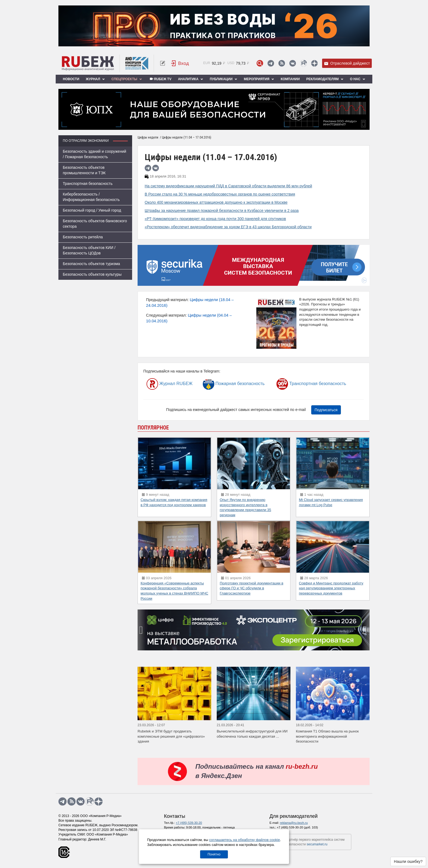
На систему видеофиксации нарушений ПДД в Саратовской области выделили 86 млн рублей (228, 186)
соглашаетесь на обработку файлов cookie (244, 840)
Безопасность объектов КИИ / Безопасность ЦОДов (89, 250)
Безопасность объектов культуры (92, 274)
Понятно (214, 854)
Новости (71, 79)
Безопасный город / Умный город (92, 210)
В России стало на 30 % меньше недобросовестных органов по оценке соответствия (220, 194)
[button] (251, 646)
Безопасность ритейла (83, 237)
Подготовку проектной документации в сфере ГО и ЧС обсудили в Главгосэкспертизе (252, 588)
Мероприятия (259, 79)
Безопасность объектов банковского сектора (95, 224)
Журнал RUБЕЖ (170, 384)
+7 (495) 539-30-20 (189, 823)
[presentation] (142, 630)
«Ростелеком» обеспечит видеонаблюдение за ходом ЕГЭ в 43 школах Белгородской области (228, 227)
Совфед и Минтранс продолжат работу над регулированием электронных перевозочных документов (331, 588)
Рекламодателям (325, 79)
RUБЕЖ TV (160, 79)
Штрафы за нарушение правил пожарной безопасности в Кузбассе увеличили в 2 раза (222, 211)
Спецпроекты (127, 79)
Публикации (223, 79)
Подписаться (326, 410)
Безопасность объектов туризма (91, 264)
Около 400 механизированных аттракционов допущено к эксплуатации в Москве (216, 202)
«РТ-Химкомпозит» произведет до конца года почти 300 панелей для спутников (215, 219)
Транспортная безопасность (88, 184)
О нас (358, 79)
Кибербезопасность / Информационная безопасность (91, 197)
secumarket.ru (317, 844)
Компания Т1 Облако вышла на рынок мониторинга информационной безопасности (327, 736)
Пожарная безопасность (234, 384)
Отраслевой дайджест (347, 63)
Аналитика (191, 79)
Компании (290, 79)
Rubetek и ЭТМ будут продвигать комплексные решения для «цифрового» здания (171, 736)
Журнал (95, 79)
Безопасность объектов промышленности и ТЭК (84, 170)
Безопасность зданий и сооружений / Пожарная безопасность (94, 154)
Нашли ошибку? (408, 861)
